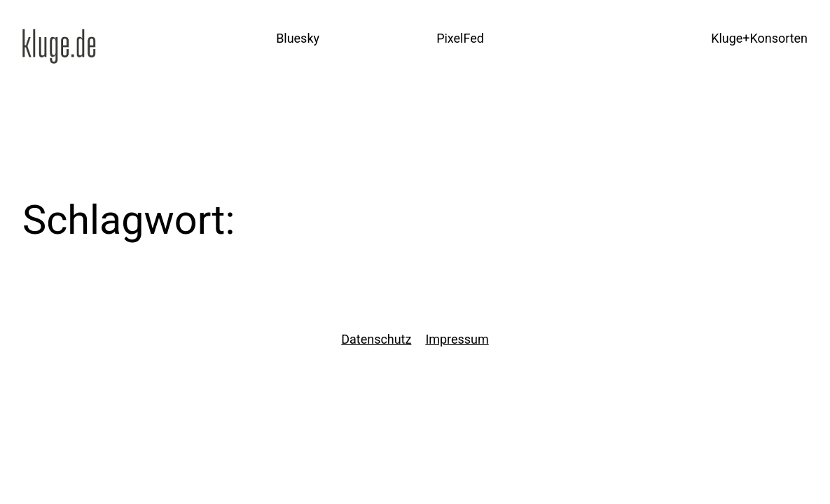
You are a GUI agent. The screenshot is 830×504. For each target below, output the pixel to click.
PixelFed (460, 38)
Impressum (457, 339)
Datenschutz (376, 339)
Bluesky (298, 38)
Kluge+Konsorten (759, 38)
